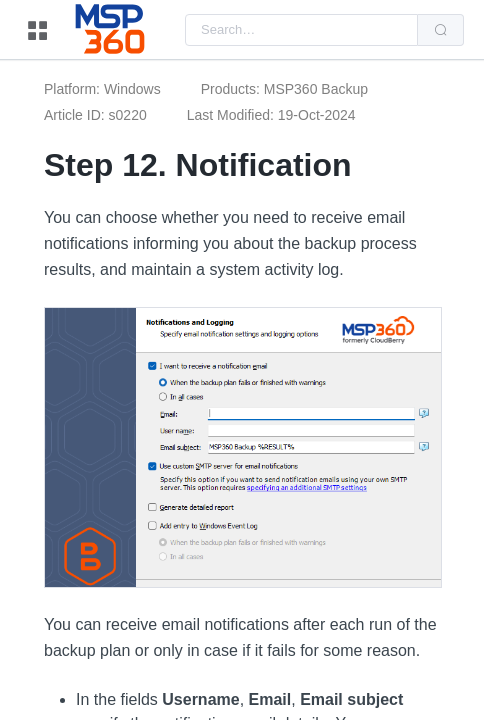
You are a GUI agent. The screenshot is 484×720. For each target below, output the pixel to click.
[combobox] (301, 30)
